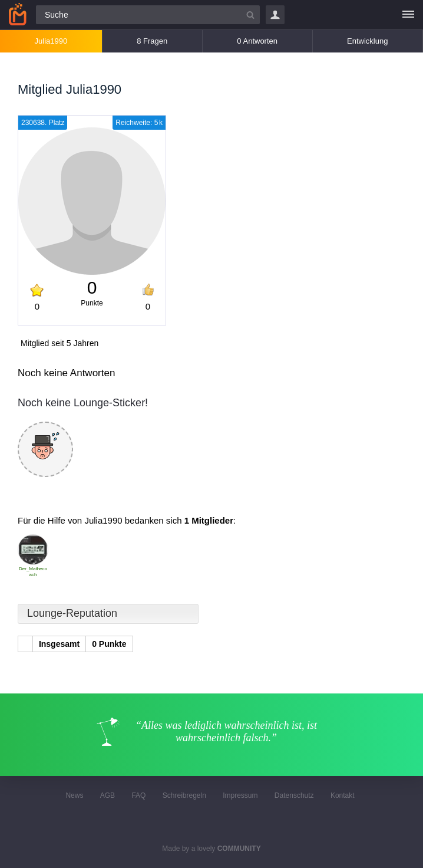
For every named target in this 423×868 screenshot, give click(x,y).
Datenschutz (294, 795)
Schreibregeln (184, 795)
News (74, 795)
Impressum (240, 795)
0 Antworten (257, 41)
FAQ (138, 795)
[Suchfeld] (148, 15)
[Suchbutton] (250, 15)
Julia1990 (51, 41)
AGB (108, 795)
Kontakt (343, 795)
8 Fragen (152, 41)
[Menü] (408, 15)
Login (275, 15)
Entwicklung (367, 41)
